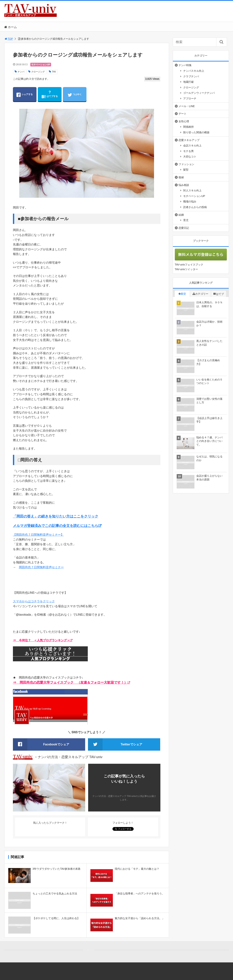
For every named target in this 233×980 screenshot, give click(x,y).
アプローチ (190, 98)
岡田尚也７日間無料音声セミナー (41, 567)
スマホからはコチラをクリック (34, 601)
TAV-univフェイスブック (189, 265)
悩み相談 (184, 185)
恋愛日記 (184, 228)
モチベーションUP (41, 65)
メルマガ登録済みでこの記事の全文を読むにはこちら (56, 526)
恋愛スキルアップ (189, 140)
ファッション (186, 164)
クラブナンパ (191, 76)
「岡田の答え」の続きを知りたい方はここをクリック (56, 516)
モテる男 (188, 151)
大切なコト (190, 157)
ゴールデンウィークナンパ (199, 93)
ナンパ (21, 72)
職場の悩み (190, 201)
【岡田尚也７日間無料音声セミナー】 (38, 535)
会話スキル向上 (192, 145)
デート (182, 114)
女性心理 (184, 121)
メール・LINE (187, 106)
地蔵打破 (188, 82)
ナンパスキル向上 (194, 71)
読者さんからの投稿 (195, 207)
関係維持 (188, 127)
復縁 (181, 177)
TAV (54, 72)
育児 (186, 220)
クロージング (38, 72)
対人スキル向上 (192, 190)
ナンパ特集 (185, 65)
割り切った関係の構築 (196, 132)
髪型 (186, 170)
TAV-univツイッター (186, 269)
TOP (9, 39)
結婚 (181, 215)
